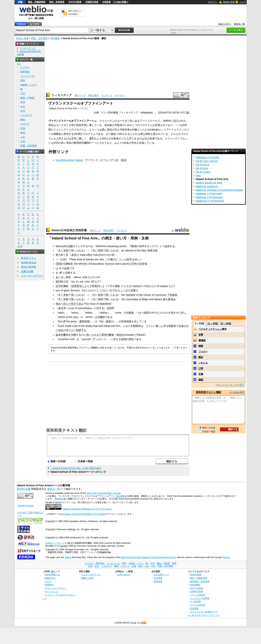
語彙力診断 (27, 271)
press (74, 321)
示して (138, 321)
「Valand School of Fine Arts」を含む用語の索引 (76, 468)
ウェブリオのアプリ (91, 574)
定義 (201, 374)
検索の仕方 (50, 578)
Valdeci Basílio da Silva (209, 183)
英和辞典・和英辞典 (200, 581)
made (68, 326)
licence (227, 557)
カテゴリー (120, 95)
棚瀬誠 (202, 340)
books (89, 326)
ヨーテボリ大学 (65, 125)
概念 (201, 357)
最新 (108, 321)
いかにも (203, 363)
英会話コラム (28, 258)
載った (160, 326)
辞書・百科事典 (39, 38)
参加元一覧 (239, 24)
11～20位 (213, 323)
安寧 (201, 335)
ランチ (79, 246)
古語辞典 (106, 2)
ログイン (213, 2)
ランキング (107, 95)
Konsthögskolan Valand (69, 160)
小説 (79, 304)
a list (75, 326)
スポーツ (25, 124)
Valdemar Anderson (207, 186)
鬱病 (66, 335)
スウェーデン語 (109, 160)
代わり (150, 286)
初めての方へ (225, 24)
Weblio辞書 (60, 499)
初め (58, 304)
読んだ (67, 304)
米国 (66, 250)
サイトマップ (51, 591)
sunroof (86, 339)
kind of (81, 259)
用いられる (77, 250)
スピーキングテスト (32, 276)
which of (63, 317)
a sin (71, 308)
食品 (23, 133)
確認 (201, 380)
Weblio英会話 (29, 262)
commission (85, 308)
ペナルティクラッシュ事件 (213, 329)
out (81, 281)
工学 (23, 93)
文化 (23, 106)
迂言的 (59, 286)
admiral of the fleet (136, 250)
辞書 (20, 2)
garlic (67, 290)
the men (73, 317)
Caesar (136, 286)
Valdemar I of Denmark (209, 194)
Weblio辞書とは (52, 574)
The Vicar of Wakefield (98, 304)
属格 (66, 286)
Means (158, 299)
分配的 (130, 313)
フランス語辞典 (198, 595)
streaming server (117, 246)
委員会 (172, 299)
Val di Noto (202, 168)
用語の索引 (93, 95)
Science (110, 264)
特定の (62, 330)
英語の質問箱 (28, 267)
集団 (147, 313)
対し (184, 313)
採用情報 (158, 581)
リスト (149, 326)
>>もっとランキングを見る (230, 385)
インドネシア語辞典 (200, 598)
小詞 (66, 281)
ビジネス (25, 67)
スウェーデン (107, 121)
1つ (159, 313)
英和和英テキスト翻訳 (66, 430)
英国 (100, 250)
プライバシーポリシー (56, 588)
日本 (134, 264)
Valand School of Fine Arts (63, 108)
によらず (87, 286)
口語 (63, 259)
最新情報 (85, 321)
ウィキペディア (62, 95)
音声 (142, 246)
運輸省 (69, 264)
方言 (23, 141)
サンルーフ (99, 339)
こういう (121, 259)
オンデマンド (155, 246)
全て (19, 64)
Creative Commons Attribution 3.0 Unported (84, 514)
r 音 (66, 255)
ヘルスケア (26, 115)
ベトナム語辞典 (198, 605)
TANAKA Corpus (26, 506)
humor (75, 290)
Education (97, 264)
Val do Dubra (203, 172)
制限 (135, 326)
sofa (85, 277)
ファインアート (62, 130)
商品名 (120, 335)
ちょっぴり (124, 290)
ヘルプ (242, 2)
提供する (170, 246)
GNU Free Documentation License (103, 493)
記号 (20, 246)
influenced (109, 326)
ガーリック (97, 290)
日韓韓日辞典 (92, 2)
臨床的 (59, 335)
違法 (61, 308)
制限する (81, 330)
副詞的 (59, 281)
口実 (201, 368)
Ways (145, 299)
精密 (201, 346)
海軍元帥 (152, 250)
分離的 (101, 317)
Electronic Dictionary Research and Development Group (148, 557)
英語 (123, 160)
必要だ (134, 290)
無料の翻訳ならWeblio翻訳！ (75, 13)
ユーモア (110, 290)
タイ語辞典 (195, 601)
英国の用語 (127, 339)
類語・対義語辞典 (37, 2)
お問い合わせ (124, 574)
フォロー (203, 352)
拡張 (124, 321)
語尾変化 (77, 286)
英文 (73, 304)
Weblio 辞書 (229, 2)
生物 (23, 128)
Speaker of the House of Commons (146, 295)
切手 (130, 259)
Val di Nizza (202, 165)
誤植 (67, 268)
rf (100, 255)
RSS (144, 623)
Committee (132, 299)
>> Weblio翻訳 (237, 392)
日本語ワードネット (55, 543)
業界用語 (25, 72)
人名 (23, 137)
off (60, 273)
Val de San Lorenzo (207, 161)
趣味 (23, 120)
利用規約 (49, 585)
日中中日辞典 (75, 2)
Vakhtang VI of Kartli (207, 157)
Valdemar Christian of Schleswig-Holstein (219, 190)
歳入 (165, 299)
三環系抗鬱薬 (106, 335)
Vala (198, 175)
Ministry (83, 264)
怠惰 (109, 308)
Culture (124, 264)
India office (86, 255)
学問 (23, 102)
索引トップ (80, 95)
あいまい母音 (63, 277)
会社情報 (158, 578)
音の (77, 255)
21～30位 (226, 323)
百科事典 (55, 38)
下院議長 (172, 295)
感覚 (129, 321)
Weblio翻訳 (195, 585)
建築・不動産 (27, 98)
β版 (71, 246)
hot (60, 321)
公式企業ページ (161, 574)
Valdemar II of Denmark (209, 197)
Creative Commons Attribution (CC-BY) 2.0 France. (87, 509)
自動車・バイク (29, 85)
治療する (76, 335)
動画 (134, 246)
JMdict (68, 557)
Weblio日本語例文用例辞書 (69, 230)
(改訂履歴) (121, 496)
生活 (23, 111)
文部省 (143, 264)
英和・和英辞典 (57, 2)
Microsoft (61, 246)
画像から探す (88, 578)
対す (99, 308)
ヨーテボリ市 (125, 121)
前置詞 (96, 286)
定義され (184, 326)
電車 (23, 80)
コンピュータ (27, 76)
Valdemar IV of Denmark (210, 201)
